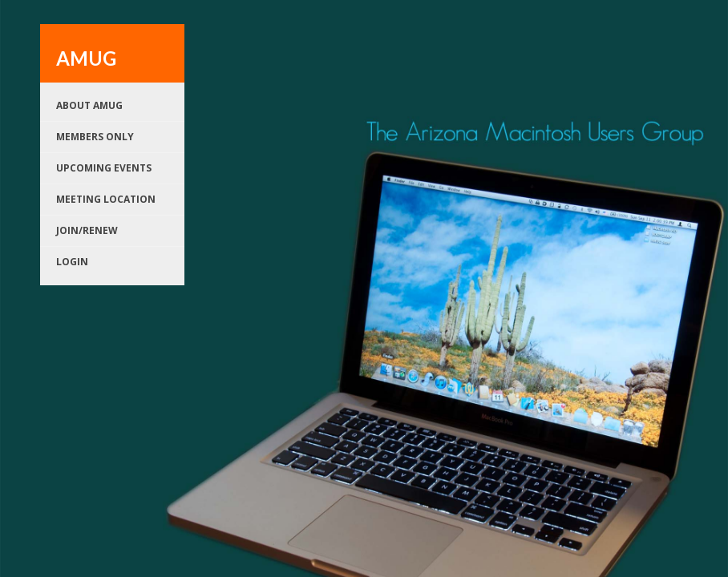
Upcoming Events (104, 168)
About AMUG (89, 105)
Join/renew (87, 230)
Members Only (95, 137)
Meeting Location (106, 199)
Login (72, 262)
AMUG (86, 58)
